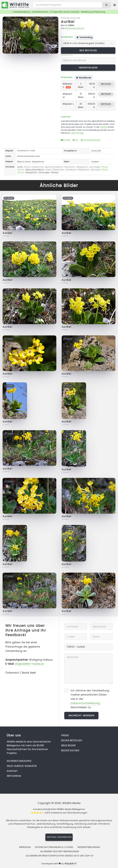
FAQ (75, 140)
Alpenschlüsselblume (54, 167)
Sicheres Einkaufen (91, 140)
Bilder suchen (70, 750)
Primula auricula (71, 18)
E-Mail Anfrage (77, 133)
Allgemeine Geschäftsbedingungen (60, 851)
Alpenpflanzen (38, 161)
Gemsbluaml (71, 170)
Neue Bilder (68, 745)
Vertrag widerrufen (59, 837)
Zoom (51, 20)
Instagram (14, 776)
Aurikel (68, 22)
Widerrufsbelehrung (89, 847)
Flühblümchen (37, 167)
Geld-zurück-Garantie (22, 766)
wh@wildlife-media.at (29, 664)
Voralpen (95, 161)
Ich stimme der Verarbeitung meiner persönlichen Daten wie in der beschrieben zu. (90, 699)
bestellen (106, 84)
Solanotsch (96, 170)
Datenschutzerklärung (85, 703)
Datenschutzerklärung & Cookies (54, 847)
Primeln (27, 167)
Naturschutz (70, 167)
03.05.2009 (96, 151)
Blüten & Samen (24, 161)
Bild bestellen (88, 50)
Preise (65, 735)
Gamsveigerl (95, 167)
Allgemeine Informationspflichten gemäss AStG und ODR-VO (60, 856)
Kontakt (66, 140)
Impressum (25, 847)
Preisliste (104, 127)
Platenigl (55, 172)
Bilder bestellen (71, 740)
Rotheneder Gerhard (75, 28)
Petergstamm (82, 167)
